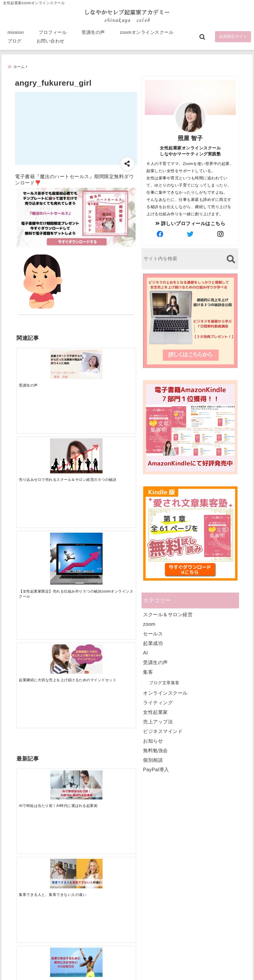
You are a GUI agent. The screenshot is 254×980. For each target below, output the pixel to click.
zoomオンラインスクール (147, 33)
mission (16, 33)
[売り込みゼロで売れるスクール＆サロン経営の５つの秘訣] (61, 356)
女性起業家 (155, 712)
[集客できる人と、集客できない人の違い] (61, 450)
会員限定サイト (233, 38)
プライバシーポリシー (159, 966)
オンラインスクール (165, 692)
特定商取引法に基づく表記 (99, 966)
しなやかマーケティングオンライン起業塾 (112, 974)
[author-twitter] (190, 234)
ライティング (158, 702)
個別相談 (153, 759)
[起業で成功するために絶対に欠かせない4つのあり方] (91, 450)
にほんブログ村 (187, 937)
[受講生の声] (31, 355)
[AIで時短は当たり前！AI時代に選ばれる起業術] (31, 450)
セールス (153, 633)
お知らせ (153, 740)
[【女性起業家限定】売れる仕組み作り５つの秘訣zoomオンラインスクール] (91, 360)
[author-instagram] (221, 234)
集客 (148, 671)
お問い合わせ (51, 42)
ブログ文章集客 (164, 682)
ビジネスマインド (163, 731)
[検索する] (231, 259)
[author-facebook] (160, 234)
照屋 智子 (190, 138)
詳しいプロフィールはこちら (190, 223)
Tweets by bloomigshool (116, 828)
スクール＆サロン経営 (168, 614)
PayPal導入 (156, 769)
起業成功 (153, 643)
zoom (149, 624)
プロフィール (53, 33)
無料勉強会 (155, 750)
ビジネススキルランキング (198, 909)
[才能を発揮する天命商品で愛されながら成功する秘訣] (121, 450)
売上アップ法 (158, 721)
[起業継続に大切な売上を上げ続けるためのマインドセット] (121, 355)
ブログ (15, 42)
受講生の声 (93, 33)
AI (145, 652)
